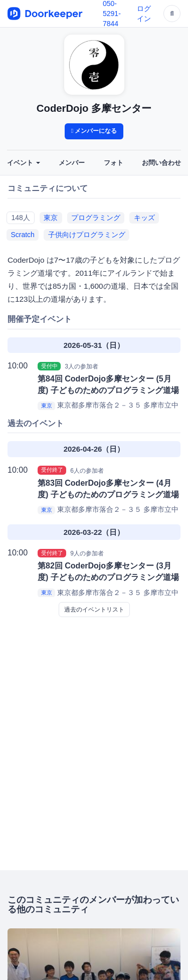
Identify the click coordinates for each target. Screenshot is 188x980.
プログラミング (96, 218)
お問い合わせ (161, 163)
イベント (24, 163)
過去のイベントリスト (94, 610)
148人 (20, 218)
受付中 (49, 366)
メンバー (72, 163)
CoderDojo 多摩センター (94, 108)
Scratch (22, 235)
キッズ (144, 218)
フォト (114, 163)
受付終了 (52, 470)
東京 (51, 218)
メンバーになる (94, 131)
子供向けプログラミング (87, 235)
